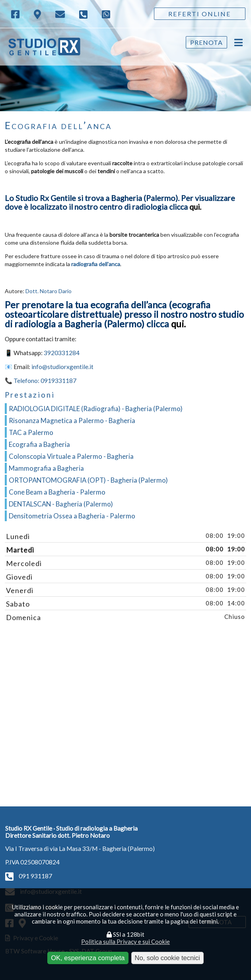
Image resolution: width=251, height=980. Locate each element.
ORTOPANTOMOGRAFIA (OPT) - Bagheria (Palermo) (88, 480)
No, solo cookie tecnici (167, 958)
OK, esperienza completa (88, 958)
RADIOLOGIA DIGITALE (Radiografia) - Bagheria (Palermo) (96, 409)
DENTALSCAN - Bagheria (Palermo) (61, 504)
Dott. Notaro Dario (49, 291)
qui (195, 207)
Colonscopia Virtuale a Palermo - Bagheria (71, 456)
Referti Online (200, 14)
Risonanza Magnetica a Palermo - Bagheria (72, 420)
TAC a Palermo (31, 432)
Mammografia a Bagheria (46, 468)
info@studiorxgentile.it (62, 367)
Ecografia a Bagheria (39, 444)
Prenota (206, 42)
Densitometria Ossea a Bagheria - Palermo (72, 516)
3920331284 (62, 353)
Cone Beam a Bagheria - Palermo (57, 492)
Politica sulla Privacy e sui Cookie (125, 941)
